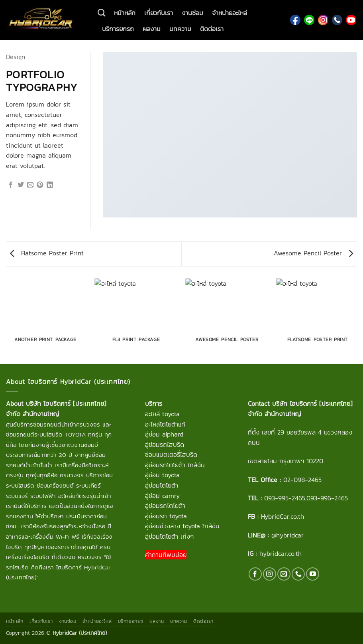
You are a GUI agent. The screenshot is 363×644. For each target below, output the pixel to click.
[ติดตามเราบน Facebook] (255, 574)
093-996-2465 (327, 498)
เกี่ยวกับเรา (159, 13)
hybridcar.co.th (281, 553)
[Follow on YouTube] (313, 574)
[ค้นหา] (101, 13)
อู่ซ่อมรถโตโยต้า (165, 506)
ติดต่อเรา (212, 29)
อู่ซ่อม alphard (164, 434)
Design (16, 57)
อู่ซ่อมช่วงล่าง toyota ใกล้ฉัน (182, 526)
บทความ (180, 29)
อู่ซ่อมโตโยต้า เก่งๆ (169, 536)
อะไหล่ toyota (162, 414)
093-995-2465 (285, 498)
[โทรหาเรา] (298, 574)
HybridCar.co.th (283, 516)
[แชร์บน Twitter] (21, 185)
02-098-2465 (302, 480)
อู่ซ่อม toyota (162, 475)
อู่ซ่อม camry (162, 496)
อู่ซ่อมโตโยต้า (162, 485)
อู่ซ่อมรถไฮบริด (165, 444)
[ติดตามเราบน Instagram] (270, 574)
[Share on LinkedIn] (50, 185)
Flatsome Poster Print (47, 253)
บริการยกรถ (118, 29)
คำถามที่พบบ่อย (166, 555)
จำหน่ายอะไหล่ (230, 13)
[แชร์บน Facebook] (11, 185)
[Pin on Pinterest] (40, 185)
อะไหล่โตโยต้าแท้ (165, 424)
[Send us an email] (284, 574)
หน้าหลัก (125, 13)
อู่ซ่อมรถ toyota (166, 516)
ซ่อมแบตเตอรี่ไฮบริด (171, 454)
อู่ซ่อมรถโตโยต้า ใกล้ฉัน (175, 465)
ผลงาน (152, 29)
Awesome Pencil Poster (313, 253)
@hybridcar (287, 535)
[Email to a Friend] (30, 185)
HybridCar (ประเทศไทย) (80, 633)
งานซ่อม (192, 13)
